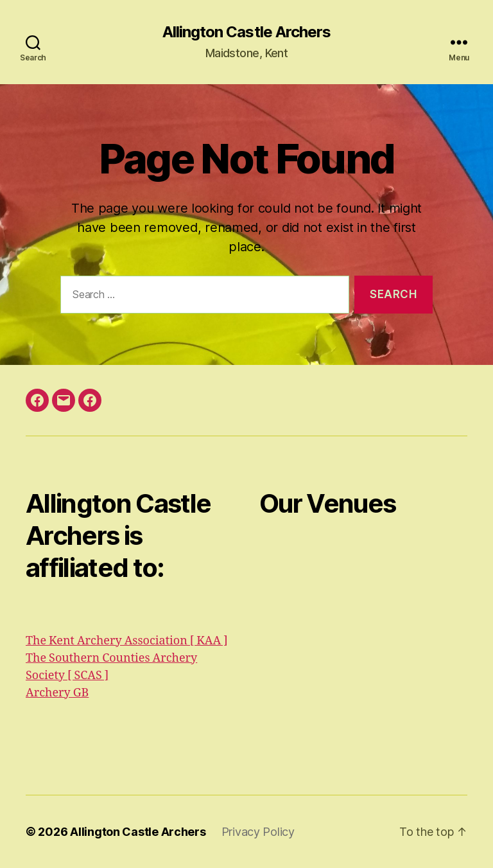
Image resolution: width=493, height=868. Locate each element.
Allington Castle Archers (246, 32)
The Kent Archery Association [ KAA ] (127, 641)
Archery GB (57, 693)
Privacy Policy (258, 832)
